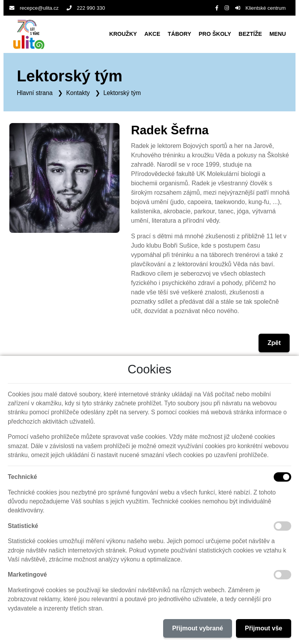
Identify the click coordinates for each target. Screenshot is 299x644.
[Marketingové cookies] (282, 575)
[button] (278, 34)
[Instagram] (227, 8)
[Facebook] (217, 8)
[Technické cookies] (282, 477)
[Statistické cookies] (282, 526)
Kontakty (78, 93)
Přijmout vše (264, 628)
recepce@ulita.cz (34, 8)
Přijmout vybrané (198, 628)
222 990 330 (86, 8)
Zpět (274, 343)
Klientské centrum (260, 8)
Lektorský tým (122, 93)
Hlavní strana (35, 93)
